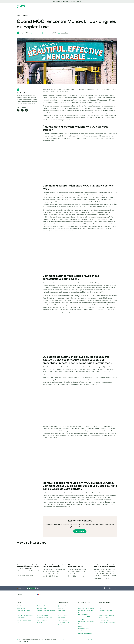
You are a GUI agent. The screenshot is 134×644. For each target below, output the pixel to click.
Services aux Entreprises (84, 10)
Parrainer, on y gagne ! (105, 620)
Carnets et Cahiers (42, 620)
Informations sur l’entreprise (109, 640)
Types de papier (62, 606)
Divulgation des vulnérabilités (107, 622)
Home (19, 15)
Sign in (96, 6)
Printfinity (81, 626)
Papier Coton (61, 613)
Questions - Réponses (105, 613)
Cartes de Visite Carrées (23, 611)
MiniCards (20, 613)
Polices (93, 640)
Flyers (57, 10)
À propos (81, 606)
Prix (100, 608)
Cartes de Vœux (42, 608)
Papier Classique (62, 615)
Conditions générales (68, 640)
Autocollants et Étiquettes (24, 620)
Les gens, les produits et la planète (86, 611)
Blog (94, 10)
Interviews (27, 15)
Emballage (81, 631)
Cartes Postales (32, 10)
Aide (99, 10)
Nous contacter (103, 606)
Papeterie (63, 10)
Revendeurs (82, 624)
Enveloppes (41, 613)
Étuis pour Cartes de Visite (44, 618)
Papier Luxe (61, 608)
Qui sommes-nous (83, 614)
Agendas (40, 622)
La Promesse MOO (83, 629)
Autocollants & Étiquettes (46, 10)
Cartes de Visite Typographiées (25, 615)
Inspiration (64, 33)
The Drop (81, 619)
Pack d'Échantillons (81, 6)
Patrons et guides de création (107, 615)
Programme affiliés (104, 618)
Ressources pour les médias (86, 608)
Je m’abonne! (80, 531)
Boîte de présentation (43, 615)
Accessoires (72, 10)
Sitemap (99, 640)
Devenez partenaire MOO (85, 633)
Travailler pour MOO (84, 617)
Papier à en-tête (41, 606)
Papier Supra (61, 611)
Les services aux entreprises (86, 622)
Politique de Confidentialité (82, 640)
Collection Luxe (62, 625)
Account (91, 6)
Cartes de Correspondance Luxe (46, 611)
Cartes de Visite (21, 10)
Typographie (61, 618)
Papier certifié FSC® (63, 622)
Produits (19, 606)
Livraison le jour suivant (105, 611)
